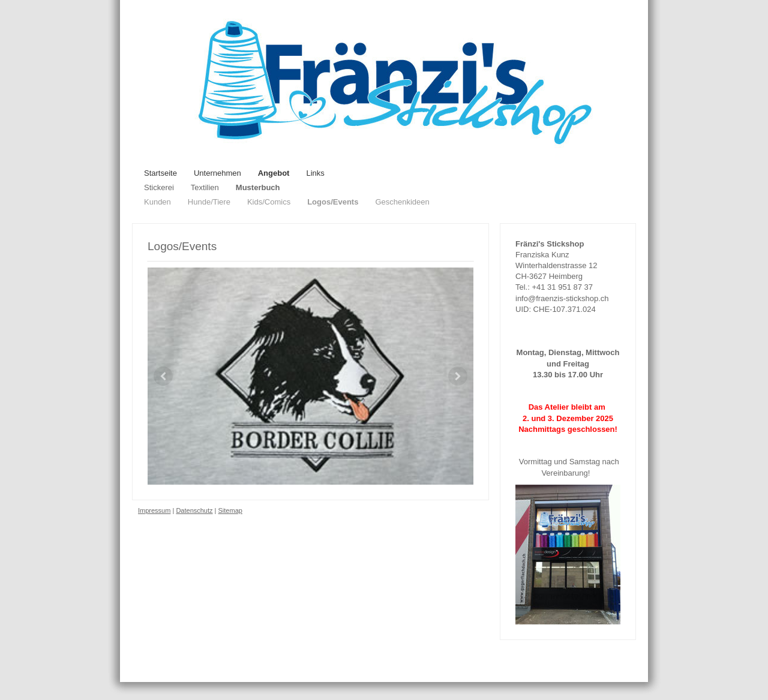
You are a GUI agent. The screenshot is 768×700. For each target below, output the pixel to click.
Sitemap (230, 510)
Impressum (154, 510)
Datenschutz (194, 510)
